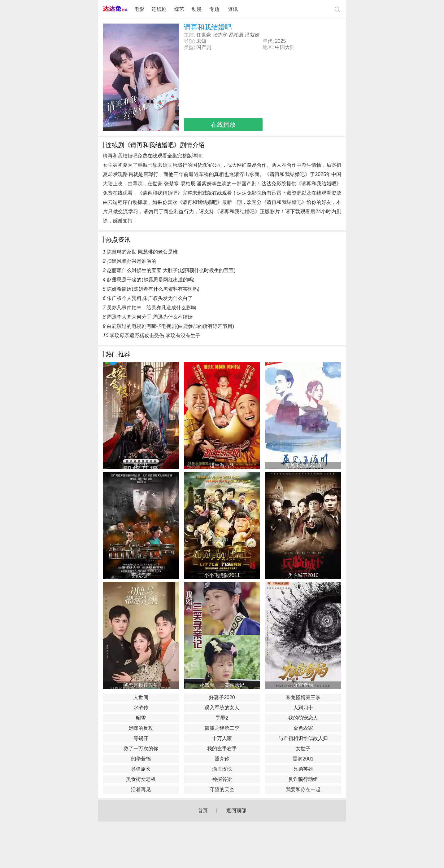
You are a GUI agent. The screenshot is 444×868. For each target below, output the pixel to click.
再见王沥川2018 (303, 465)
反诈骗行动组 (303, 779)
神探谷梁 (222, 779)
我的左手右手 (222, 749)
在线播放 (223, 125)
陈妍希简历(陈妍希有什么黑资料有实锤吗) (153, 289)
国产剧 (204, 47)
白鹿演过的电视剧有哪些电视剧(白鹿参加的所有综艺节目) (170, 326)
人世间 (141, 697)
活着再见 (141, 789)
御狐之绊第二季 (222, 728)
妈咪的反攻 (141, 728)
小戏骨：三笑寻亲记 (222, 685)
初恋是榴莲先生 (141, 685)
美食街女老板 (141, 779)
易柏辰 (236, 35)
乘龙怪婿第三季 (303, 697)
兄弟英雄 (303, 769)
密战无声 (141, 575)
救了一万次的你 (141, 749)
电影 (139, 9)
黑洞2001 (303, 759)
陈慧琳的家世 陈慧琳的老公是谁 (142, 252)
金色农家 (303, 728)
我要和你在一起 (303, 789)
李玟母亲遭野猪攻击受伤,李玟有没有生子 (155, 335)
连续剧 (159, 9)
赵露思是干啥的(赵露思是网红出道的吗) (151, 280)
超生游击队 (222, 465)
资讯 (233, 9)
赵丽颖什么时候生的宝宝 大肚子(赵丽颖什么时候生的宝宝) (171, 270)
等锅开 (141, 738)
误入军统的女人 (222, 708)
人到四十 (303, 708)
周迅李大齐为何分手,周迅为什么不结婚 (150, 317)
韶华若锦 (141, 759)
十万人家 (222, 738)
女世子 (303, 749)
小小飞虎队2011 (222, 575)
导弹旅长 (141, 769)
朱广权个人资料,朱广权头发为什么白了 (150, 298)
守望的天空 (222, 789)
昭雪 (141, 718)
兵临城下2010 (303, 575)
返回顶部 (236, 811)
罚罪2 (222, 718)
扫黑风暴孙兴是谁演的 (132, 261)
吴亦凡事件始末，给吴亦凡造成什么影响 (151, 308)
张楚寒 (220, 35)
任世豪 (204, 35)
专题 (215, 9)
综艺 (179, 9)
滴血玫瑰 (222, 769)
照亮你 (222, 759)
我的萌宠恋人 (303, 718)
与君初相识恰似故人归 (303, 738)
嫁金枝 (141, 465)
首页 (203, 811)
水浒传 (141, 708)
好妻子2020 (222, 697)
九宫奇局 (303, 685)
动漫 (197, 9)
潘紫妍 (252, 35)
